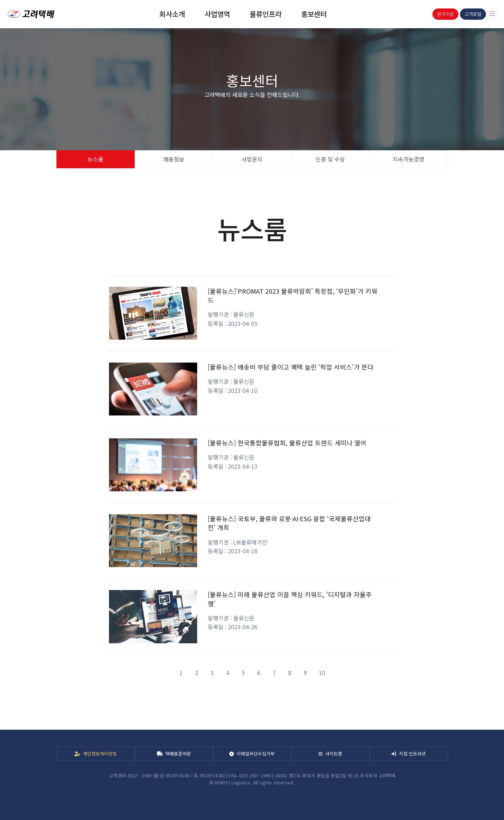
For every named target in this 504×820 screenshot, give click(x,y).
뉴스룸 (95, 159)
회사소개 (172, 14)
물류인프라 (266, 14)
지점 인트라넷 (409, 754)
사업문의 (252, 159)
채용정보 (174, 159)
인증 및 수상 (330, 159)
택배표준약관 (174, 754)
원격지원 (445, 14)
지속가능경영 (408, 159)
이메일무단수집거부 (252, 754)
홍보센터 (314, 14)
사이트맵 (330, 754)
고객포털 (473, 14)
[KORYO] (29, 14)
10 (322, 673)
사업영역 (217, 14)
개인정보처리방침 (96, 754)
